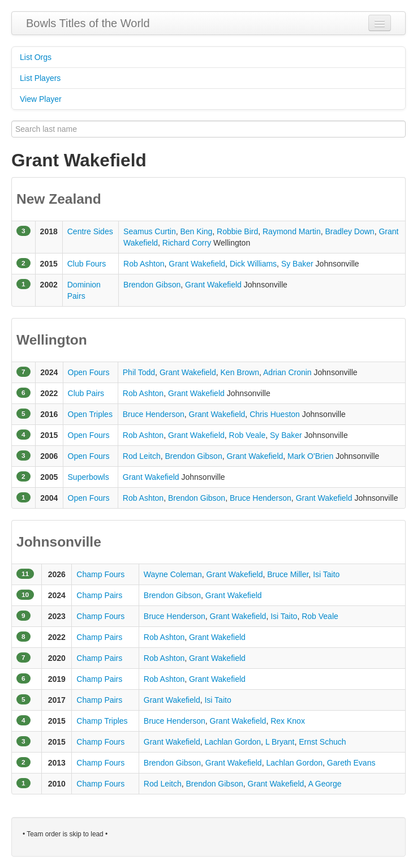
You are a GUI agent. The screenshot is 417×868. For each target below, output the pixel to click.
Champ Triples (102, 721)
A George (324, 784)
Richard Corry (187, 243)
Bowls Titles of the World (88, 23)
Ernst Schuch (322, 742)
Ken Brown (240, 372)
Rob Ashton (144, 264)
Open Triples (90, 414)
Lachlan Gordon (233, 742)
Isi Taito (326, 574)
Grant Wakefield (197, 264)
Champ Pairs (99, 595)
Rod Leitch (142, 456)
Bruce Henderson (154, 414)
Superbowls (89, 477)
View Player (41, 99)
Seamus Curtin (150, 231)
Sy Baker (297, 264)
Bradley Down (349, 231)
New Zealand (59, 199)
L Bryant (280, 742)
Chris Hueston (275, 414)
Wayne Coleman (173, 574)
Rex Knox (288, 721)
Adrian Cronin (287, 372)
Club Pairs (86, 393)
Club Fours (87, 264)
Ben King (196, 231)
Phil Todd (139, 372)
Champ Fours (100, 574)
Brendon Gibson (152, 285)
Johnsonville (59, 542)
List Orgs (36, 57)
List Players (40, 78)
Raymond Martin (292, 231)
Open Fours (89, 372)
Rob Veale (248, 435)
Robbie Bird (237, 231)
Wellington (52, 340)
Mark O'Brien (310, 456)
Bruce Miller (288, 574)
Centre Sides (90, 231)
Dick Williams (253, 264)
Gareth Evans (351, 763)
